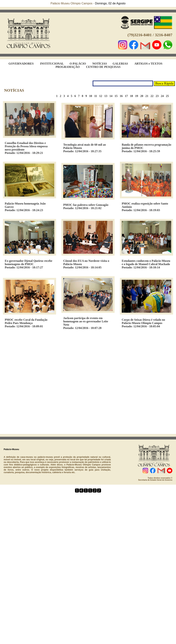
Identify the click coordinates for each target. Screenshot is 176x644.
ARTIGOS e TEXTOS (148, 64)
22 (153, 96)
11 (97, 96)
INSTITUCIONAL (52, 64)
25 (168, 96)
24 (163, 96)
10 (92, 96)
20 (143, 96)
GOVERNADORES (21, 64)
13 (107, 96)
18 (133, 96)
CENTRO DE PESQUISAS (103, 67)
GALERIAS (120, 64)
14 (112, 96)
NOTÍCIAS (100, 64)
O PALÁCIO (78, 64)
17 (127, 96)
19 (138, 96)
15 (117, 96)
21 (148, 96)
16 (122, 96)
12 (102, 96)
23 (158, 96)
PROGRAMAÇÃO (68, 67)
